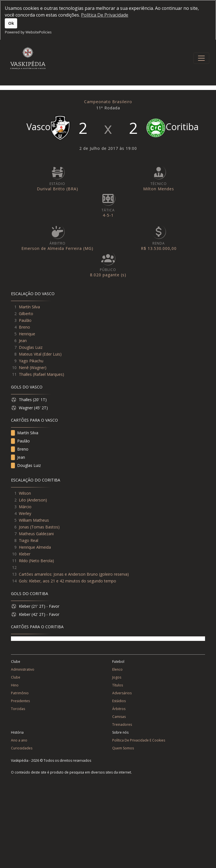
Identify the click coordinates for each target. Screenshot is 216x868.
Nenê (24, 368)
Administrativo (23, 669)
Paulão (25, 320)
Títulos (118, 685)
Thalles (25, 374)
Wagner (38, 368)
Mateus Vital (30, 354)
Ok (11, 23)
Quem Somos (123, 748)
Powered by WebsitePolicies (28, 32)
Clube (16, 677)
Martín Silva (29, 307)
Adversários (122, 693)
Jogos (117, 677)
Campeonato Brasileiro (108, 102)
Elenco (117, 669)
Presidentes (20, 701)
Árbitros (119, 709)
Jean (23, 341)
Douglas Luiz (31, 347)
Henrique (27, 334)
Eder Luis (52, 354)
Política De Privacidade (105, 15)
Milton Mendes (159, 189)
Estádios (119, 701)
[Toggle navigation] (201, 58)
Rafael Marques (48, 374)
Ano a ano (19, 740)
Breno (24, 327)
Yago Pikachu (31, 361)
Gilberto (26, 314)
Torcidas (18, 709)
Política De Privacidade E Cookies (139, 740)
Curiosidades (22, 748)
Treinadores (122, 725)
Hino (15, 685)
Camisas (119, 717)
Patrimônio (20, 693)
